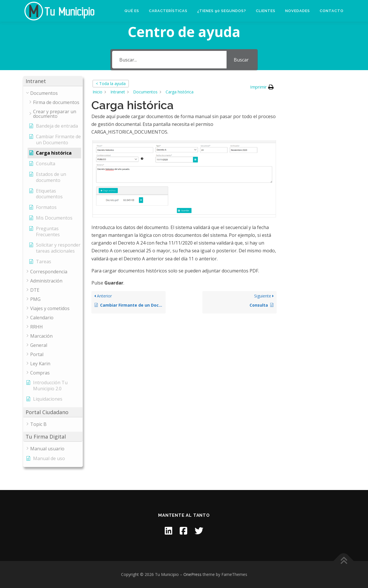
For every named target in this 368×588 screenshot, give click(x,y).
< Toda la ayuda (111, 83)
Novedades (298, 11)
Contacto (332, 11)
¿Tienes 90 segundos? (222, 11)
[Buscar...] (169, 60)
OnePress (192, 574)
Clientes (266, 11)
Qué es (132, 11)
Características (168, 11)
